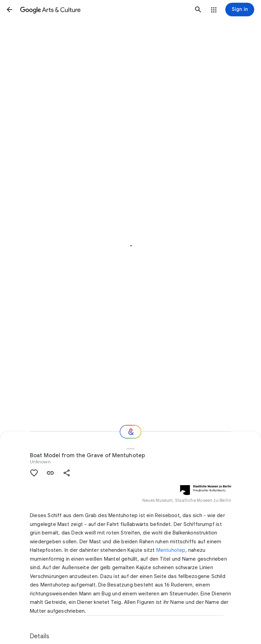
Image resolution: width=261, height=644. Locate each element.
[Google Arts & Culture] (104, 10)
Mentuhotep (171, 550)
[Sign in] (240, 10)
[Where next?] (130, 432)
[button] (10, 10)
